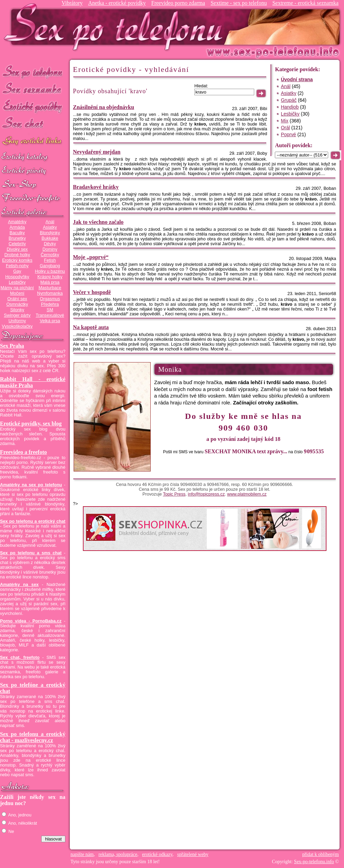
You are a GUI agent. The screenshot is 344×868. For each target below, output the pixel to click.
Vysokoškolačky (17, 326)
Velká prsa (50, 321)
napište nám (82, 854)
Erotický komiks (17, 260)
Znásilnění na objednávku (104, 107)
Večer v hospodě (92, 292)
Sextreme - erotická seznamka (305, 3)
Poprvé (288, 134)
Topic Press (174, 494)
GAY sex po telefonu (33, 142)
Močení (17, 293)
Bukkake (50, 238)
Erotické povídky (33, 106)
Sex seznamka (33, 89)
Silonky (17, 310)
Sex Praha (12, 346)
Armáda (17, 227)
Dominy (50, 249)
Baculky (17, 233)
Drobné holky (17, 255)
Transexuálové (50, 315)
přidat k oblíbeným (320, 854)
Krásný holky (50, 277)
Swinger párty (17, 315)
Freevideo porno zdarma (178, 3)
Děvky (50, 244)
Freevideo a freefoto (23, 452)
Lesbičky (17, 282)
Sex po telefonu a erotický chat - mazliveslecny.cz (33, 737)
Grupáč (289, 100)
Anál (50, 222)
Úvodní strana (297, 79)
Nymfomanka (50, 293)
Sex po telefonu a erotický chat (33, 521)
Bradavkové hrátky (96, 187)
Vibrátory (72, 3)
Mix (284, 121)
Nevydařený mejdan (97, 152)
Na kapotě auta (91, 327)
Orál (285, 128)
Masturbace (50, 288)
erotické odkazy (157, 854)
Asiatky (50, 227)
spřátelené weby (193, 854)
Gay (17, 271)
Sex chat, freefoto (20, 658)
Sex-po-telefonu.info (314, 862)
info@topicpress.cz (206, 494)
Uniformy (17, 321)
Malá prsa (50, 282)
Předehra (50, 304)
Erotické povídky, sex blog (31, 424)
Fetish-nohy (17, 266)
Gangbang (50, 266)
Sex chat (33, 124)
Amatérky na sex (19, 585)
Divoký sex (17, 249)
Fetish (50, 260)
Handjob (290, 107)
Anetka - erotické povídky (117, 3)
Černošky (50, 255)
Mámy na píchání (17, 288)
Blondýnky (50, 233)
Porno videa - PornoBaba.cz (31, 621)
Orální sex (17, 299)
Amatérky (17, 222)
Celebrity (17, 244)
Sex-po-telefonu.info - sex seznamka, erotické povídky (116, 27)
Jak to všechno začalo (98, 222)
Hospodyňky (17, 277)
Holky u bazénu (50, 271)
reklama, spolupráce (118, 854)
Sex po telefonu (33, 71)
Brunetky (17, 238)
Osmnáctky (17, 304)
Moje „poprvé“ (91, 257)
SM (50, 310)
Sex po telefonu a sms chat (31, 553)
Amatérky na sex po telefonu (31, 485)
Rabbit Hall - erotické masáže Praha (33, 382)
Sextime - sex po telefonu (239, 3)
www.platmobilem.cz (247, 494)
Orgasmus (50, 299)
